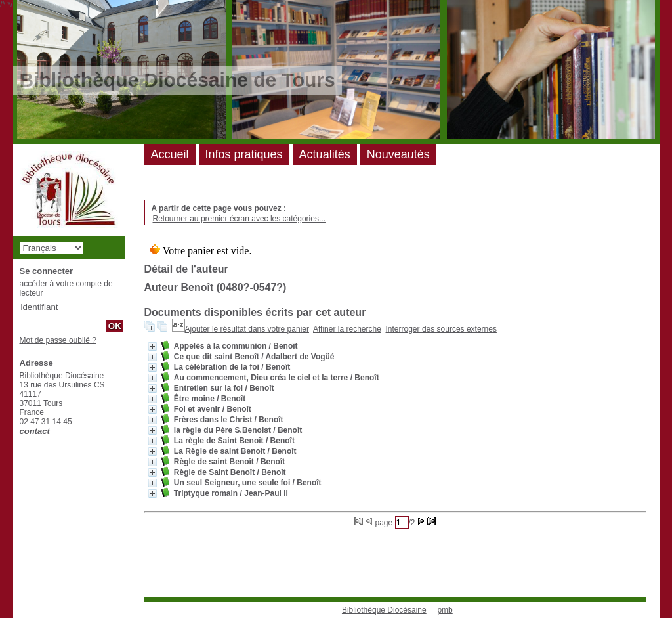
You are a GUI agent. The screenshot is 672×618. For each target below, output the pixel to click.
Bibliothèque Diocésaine (384, 610)
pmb (445, 610)
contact (35, 431)
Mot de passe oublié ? (58, 340)
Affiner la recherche (347, 329)
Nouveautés (398, 154)
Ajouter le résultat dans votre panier (247, 329)
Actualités (325, 154)
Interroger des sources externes (441, 329)
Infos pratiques (244, 154)
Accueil (170, 154)
